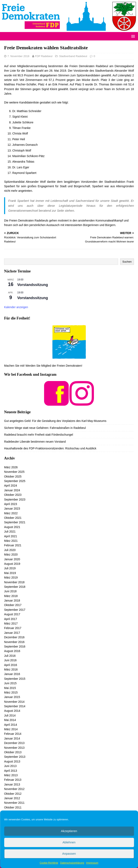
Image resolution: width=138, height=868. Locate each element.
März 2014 (11, 729)
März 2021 (11, 541)
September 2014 (15, 706)
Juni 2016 (10, 660)
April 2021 (11, 536)
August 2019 (12, 564)
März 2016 (11, 669)
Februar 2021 (13, 545)
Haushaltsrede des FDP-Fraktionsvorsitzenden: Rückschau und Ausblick (50, 448)
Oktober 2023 (13, 495)
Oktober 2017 (13, 605)
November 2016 (14, 642)
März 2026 (11, 467)
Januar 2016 (12, 674)
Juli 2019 (10, 568)
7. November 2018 (18, 56)
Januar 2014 (12, 738)
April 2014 (11, 725)
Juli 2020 (10, 550)
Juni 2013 (10, 766)
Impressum (92, 863)
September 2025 (15, 481)
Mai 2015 (10, 688)
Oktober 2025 (13, 476)
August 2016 (12, 651)
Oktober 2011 (13, 807)
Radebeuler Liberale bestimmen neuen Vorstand (35, 442)
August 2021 (12, 527)
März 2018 (11, 596)
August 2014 (12, 711)
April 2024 (11, 486)
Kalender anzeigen (16, 307)
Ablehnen (69, 842)
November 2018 (14, 582)
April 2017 (11, 619)
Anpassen (69, 854)
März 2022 (11, 513)
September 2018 (15, 587)
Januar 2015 (12, 697)
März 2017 (11, 623)
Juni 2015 (10, 683)
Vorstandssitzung (33, 285)
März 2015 (11, 692)
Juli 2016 (10, 656)
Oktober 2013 (13, 752)
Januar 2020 (12, 559)
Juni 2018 (10, 591)
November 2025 (14, 472)
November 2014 (14, 702)
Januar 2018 (12, 600)
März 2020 (11, 555)
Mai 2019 (10, 573)
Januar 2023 (12, 509)
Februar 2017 (13, 628)
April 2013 (11, 771)
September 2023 (15, 499)
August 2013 (12, 761)
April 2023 (11, 504)
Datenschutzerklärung (72, 863)
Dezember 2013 (14, 743)
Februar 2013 (13, 780)
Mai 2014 (10, 720)
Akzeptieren (69, 831)
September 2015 (15, 679)
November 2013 (14, 748)
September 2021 (15, 522)
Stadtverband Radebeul (73, 56)
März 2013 (11, 775)
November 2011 (14, 803)
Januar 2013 (12, 784)
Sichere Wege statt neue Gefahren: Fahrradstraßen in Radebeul (45, 428)
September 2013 (15, 757)
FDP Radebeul (44, 56)
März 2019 (11, 578)
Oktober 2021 (13, 518)
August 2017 (12, 614)
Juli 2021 (10, 532)
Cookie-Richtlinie (49, 863)
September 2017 (15, 610)
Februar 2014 (13, 734)
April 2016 (11, 665)
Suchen (127, 262)
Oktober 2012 (13, 794)
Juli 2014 (10, 715)
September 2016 (15, 646)
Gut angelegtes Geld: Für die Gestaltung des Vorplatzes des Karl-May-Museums (55, 421)
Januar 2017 (12, 633)
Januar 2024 (12, 490)
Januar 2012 (12, 798)
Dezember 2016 (14, 637)
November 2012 (14, 789)
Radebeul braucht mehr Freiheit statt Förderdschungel (39, 435)
